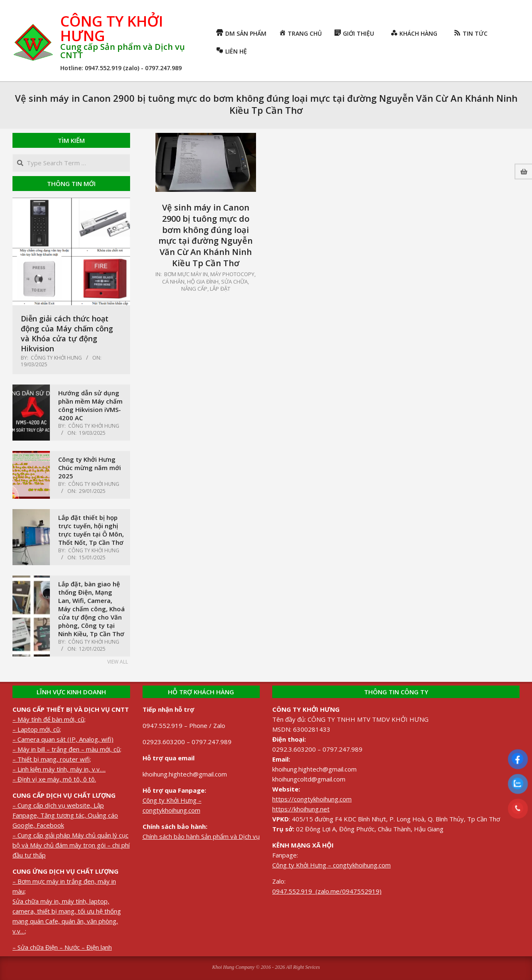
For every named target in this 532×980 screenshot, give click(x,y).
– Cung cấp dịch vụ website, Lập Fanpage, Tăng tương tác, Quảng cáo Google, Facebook (65, 815)
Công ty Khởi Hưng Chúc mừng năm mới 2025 (90, 468)
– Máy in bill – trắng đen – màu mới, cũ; (67, 749)
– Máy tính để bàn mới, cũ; (49, 719)
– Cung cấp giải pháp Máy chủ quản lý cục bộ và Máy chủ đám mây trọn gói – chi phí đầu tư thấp (71, 845)
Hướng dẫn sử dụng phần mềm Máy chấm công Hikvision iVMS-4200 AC (90, 405)
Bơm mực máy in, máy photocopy (209, 274)
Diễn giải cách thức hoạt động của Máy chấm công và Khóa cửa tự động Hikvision (67, 333)
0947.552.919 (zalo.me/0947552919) (327, 891)
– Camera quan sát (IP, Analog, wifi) (63, 739)
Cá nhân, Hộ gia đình (190, 282)
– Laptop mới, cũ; (37, 729)
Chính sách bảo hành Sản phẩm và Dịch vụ (201, 836)
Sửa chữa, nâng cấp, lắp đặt (215, 285)
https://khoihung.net (301, 809)
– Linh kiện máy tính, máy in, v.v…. (59, 769)
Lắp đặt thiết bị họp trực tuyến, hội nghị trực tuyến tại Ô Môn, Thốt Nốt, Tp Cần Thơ (91, 530)
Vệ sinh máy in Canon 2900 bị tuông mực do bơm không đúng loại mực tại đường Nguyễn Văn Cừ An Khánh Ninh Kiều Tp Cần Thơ (206, 235)
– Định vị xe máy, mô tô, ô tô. (54, 779)
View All (118, 662)
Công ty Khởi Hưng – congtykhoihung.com (331, 865)
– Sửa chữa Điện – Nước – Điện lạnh (62, 947)
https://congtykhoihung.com (312, 799)
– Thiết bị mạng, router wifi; (52, 759)
